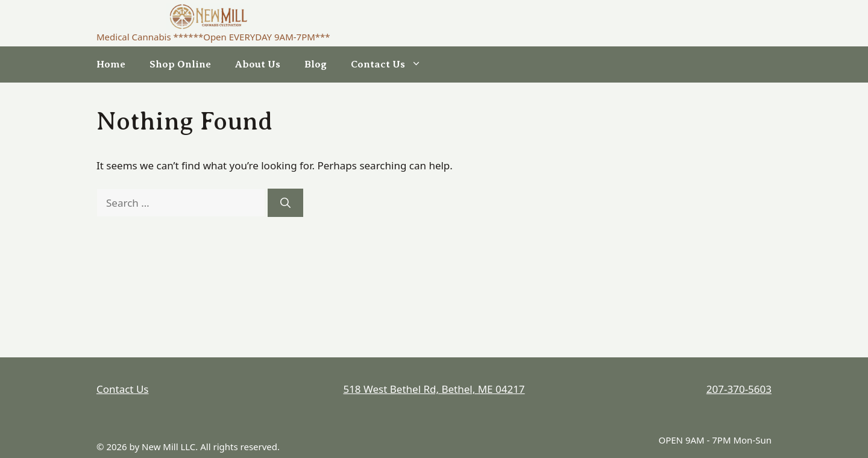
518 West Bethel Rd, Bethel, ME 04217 (434, 389)
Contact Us (392, 64)
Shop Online (180, 64)
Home (111, 64)
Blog (316, 64)
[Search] (285, 203)
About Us (258, 64)
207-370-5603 (739, 389)
